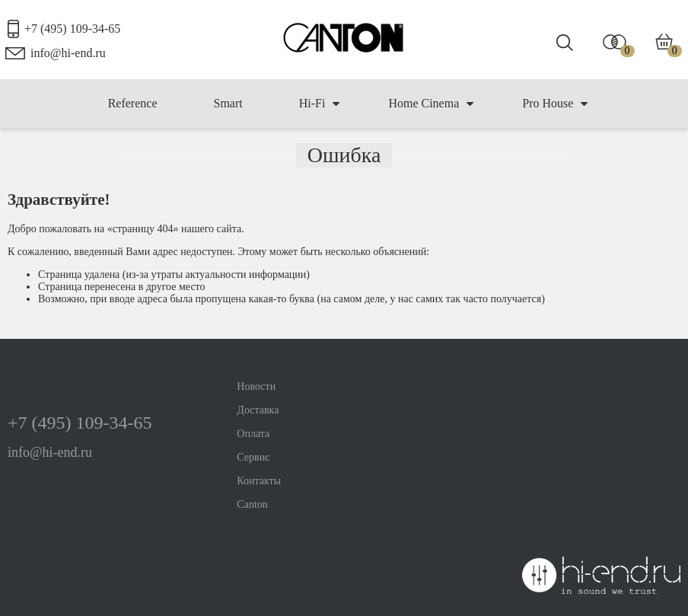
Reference (133, 103)
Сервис (253, 457)
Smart (228, 103)
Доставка (258, 410)
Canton (252, 504)
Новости (256, 386)
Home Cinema (431, 104)
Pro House (555, 104)
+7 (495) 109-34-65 (72, 29)
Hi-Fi (320, 104)
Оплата (253, 434)
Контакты (259, 481)
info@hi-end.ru (68, 53)
